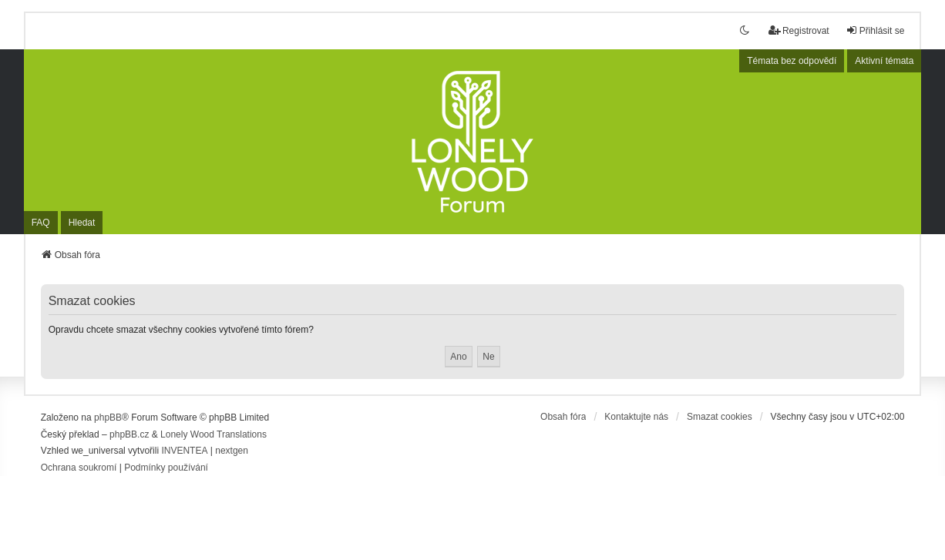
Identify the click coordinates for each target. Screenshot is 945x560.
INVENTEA (184, 451)
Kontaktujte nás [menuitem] (636, 417)
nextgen (232, 451)
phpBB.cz (129, 434)
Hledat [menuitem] (82, 223)
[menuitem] (79, 468)
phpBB (108, 417)
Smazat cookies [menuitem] (720, 417)
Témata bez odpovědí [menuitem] (792, 61)
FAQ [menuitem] (41, 223)
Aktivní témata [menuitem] (884, 61)
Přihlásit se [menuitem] (875, 30)
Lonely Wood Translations (214, 434)
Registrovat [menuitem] (799, 30)
